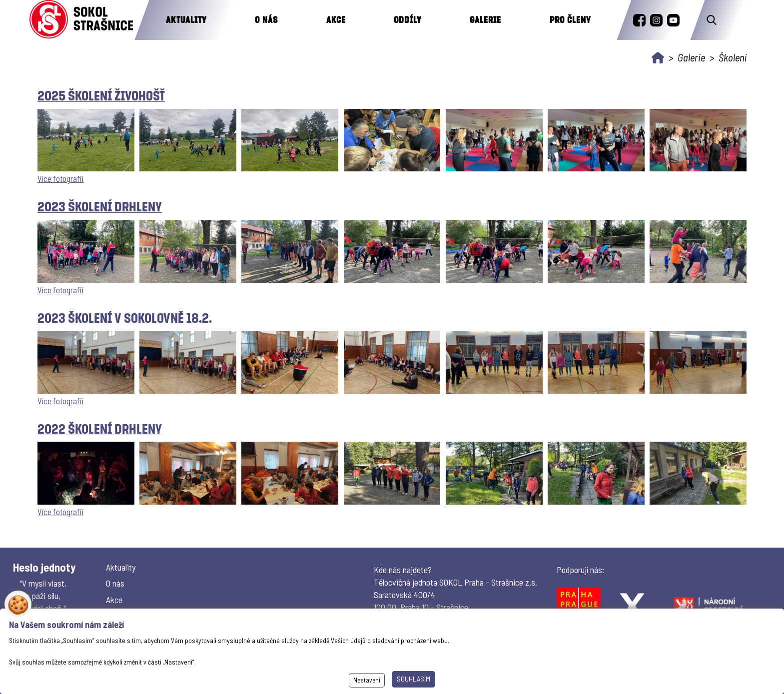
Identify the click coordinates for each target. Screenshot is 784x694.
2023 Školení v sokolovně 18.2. (125, 318)
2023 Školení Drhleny (100, 206)
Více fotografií (60, 178)
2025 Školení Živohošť (101, 95)
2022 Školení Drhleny (100, 428)
